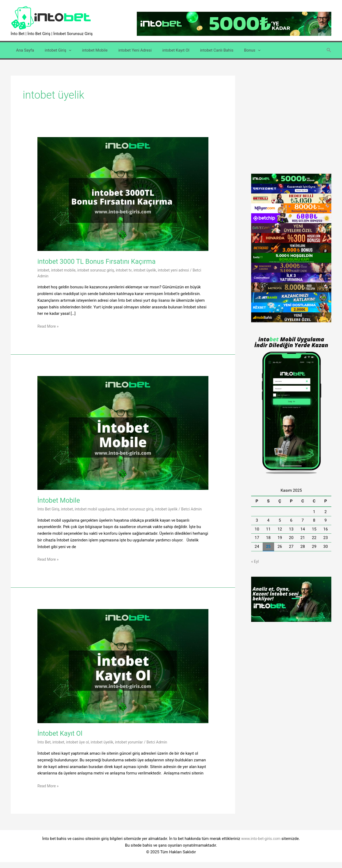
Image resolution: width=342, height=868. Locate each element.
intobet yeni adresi (179, 270)
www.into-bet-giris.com (261, 844)
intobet (44, 270)
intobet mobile (64, 270)
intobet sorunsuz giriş (98, 270)
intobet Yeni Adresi (126, 50)
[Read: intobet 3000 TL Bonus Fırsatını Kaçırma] (123, 194)
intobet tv (127, 270)
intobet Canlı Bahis (202, 50)
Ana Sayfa (24, 50)
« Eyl (255, 561)
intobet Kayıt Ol (164, 50)
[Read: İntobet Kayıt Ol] (123, 672)
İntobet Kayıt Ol (61, 739)
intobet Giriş (54, 50)
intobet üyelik (149, 270)
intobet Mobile (88, 50)
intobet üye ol (79, 748)
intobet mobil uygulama (97, 509)
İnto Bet (44, 748)
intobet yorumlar (133, 748)
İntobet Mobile (60, 500)
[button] (329, 50)
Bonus (235, 50)
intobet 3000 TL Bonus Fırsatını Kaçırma (100, 261)
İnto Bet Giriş (49, 509)
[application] (65, 50)
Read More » (48, 326)
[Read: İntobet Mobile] (123, 433)
